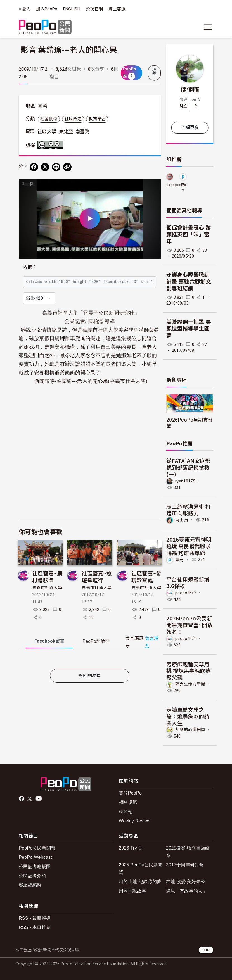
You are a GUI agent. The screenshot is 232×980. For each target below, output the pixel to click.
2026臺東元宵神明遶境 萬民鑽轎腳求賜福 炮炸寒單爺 (189, 546)
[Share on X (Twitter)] (45, 167)
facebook (22, 799)
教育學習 (97, 119)
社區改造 (73, 119)
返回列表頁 (90, 676)
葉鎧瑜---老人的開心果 (82, 381)
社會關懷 (49, 119)
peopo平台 (186, 593)
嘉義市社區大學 (47, 588)
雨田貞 (182, 520)
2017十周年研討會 (185, 865)
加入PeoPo (47, 9)
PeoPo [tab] (96, 641)
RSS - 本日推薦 (35, 927)
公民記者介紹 (32, 876)
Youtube (39, 799)
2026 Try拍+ (132, 848)
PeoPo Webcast (35, 857)
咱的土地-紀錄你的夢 (140, 882)
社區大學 (47, 132)
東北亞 (66, 132)
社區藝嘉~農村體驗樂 (47, 576)
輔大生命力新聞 (190, 684)
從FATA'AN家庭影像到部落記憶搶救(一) (189, 467)
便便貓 (190, 89)
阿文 (183, 187)
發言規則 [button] (152, 642)
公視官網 (94, 9)
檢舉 (154, 72)
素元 (180, 560)
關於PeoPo (130, 793)
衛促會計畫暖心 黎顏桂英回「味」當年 (189, 235)
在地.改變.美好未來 (186, 882)
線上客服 (117, 9)
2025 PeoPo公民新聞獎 (141, 869)
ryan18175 (185, 481)
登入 (26, 9)
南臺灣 (82, 132)
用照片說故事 (132, 891)
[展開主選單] (208, 27)
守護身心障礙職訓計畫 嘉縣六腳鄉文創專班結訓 (189, 282)
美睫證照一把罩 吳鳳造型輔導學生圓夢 (189, 329)
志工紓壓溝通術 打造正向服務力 (189, 510)
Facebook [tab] (49, 641)
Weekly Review (135, 821)
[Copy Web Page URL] (67, 167)
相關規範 (128, 802)
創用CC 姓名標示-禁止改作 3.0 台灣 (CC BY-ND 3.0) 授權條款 (51, 145)
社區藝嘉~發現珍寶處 (146, 576)
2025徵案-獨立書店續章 (188, 852)
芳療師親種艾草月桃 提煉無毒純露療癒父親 (189, 671)
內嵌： (30, 267)
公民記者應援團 (35, 866)
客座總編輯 (30, 885)
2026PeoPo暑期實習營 (190, 422)
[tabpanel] (90, 660)
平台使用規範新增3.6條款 (188, 583)
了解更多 (190, 128)
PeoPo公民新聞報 (37, 848)
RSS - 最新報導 (35, 918)
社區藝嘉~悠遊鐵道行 (97, 576)
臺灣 (43, 106)
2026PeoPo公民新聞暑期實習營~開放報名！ (190, 625)
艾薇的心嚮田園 (190, 730)
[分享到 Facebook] (34, 167)
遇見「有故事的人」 (187, 891)
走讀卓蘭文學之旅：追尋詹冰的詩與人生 (188, 716)
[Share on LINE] (56, 167)
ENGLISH (72, 9)
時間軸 (126, 812)
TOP (206, 950)
